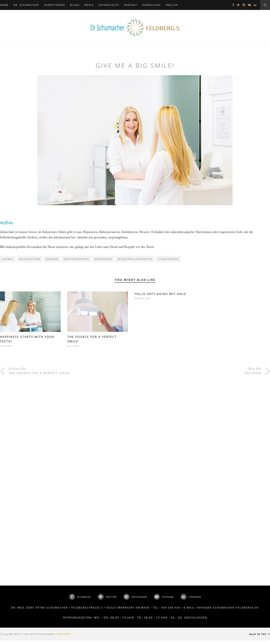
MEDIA (89, 5)
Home (4, 5)
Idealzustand (30, 259)
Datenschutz (109, 5)
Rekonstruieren (76, 259)
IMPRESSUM (63, 634)
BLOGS (75, 5)
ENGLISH (172, 5)
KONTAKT (131, 5)
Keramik (52, 259)
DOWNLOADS (152, 5)
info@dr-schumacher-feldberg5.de (228, 608)
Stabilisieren (168, 259)
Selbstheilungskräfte (135, 259)
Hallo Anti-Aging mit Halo (160, 294)
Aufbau (8, 259)
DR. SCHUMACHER (26, 5)
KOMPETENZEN (55, 5)
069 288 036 (171, 608)
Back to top (260, 634)
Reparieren (103, 259)
